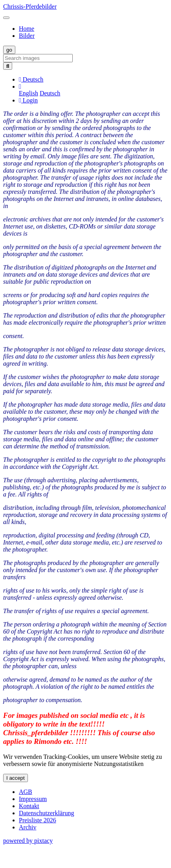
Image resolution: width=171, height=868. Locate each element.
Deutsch (50, 93)
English (28, 93)
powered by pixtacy (28, 841)
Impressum (33, 799)
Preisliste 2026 (38, 820)
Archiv (28, 827)
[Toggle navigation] (6, 18)
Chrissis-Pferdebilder (30, 7)
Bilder (27, 36)
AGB (26, 792)
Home (27, 29)
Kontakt (29, 806)
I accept (16, 778)
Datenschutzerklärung (46, 813)
